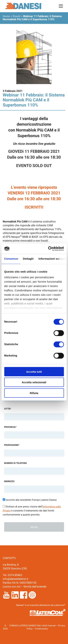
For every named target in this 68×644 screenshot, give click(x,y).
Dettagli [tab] (28, 259)
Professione (12, 445)
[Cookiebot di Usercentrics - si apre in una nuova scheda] (48, 249)
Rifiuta (34, 393)
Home (6, 16)
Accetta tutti (34, 372)
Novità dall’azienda (35, 587)
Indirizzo (9, 481)
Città (8, 409)
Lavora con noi (12, 587)
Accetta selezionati (34, 382)
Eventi (16, 16)
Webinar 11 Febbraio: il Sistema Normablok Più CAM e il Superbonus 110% (32, 18)
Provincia (10, 427)
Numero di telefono (16, 463)
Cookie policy (41, 629)
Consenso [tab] (11, 259)
